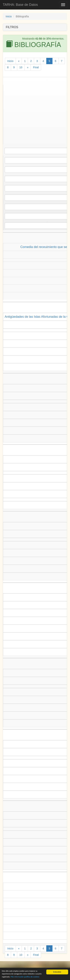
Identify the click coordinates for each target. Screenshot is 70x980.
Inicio (9, 16)
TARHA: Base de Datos (20, 5)
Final (36, 67)
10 (21, 67)
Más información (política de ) (25, 977)
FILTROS (12, 27)
